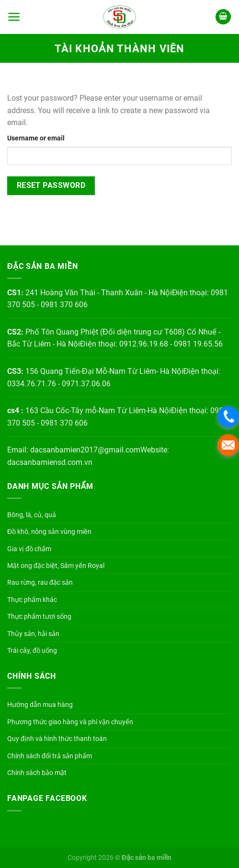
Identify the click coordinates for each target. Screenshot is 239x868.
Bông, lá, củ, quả (32, 515)
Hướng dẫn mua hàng (40, 705)
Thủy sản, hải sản (33, 634)
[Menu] (14, 17)
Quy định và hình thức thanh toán (57, 739)
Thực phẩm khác (32, 600)
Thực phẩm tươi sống (39, 616)
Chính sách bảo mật (37, 773)
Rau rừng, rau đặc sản (40, 582)
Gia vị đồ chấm (29, 549)
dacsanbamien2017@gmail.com (85, 450)
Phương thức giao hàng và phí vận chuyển (70, 722)
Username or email (36, 138)
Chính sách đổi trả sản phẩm (50, 756)
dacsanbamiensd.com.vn (50, 462)
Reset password (51, 185)
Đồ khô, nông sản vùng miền (49, 532)
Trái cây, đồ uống (32, 650)
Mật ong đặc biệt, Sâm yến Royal (56, 566)
